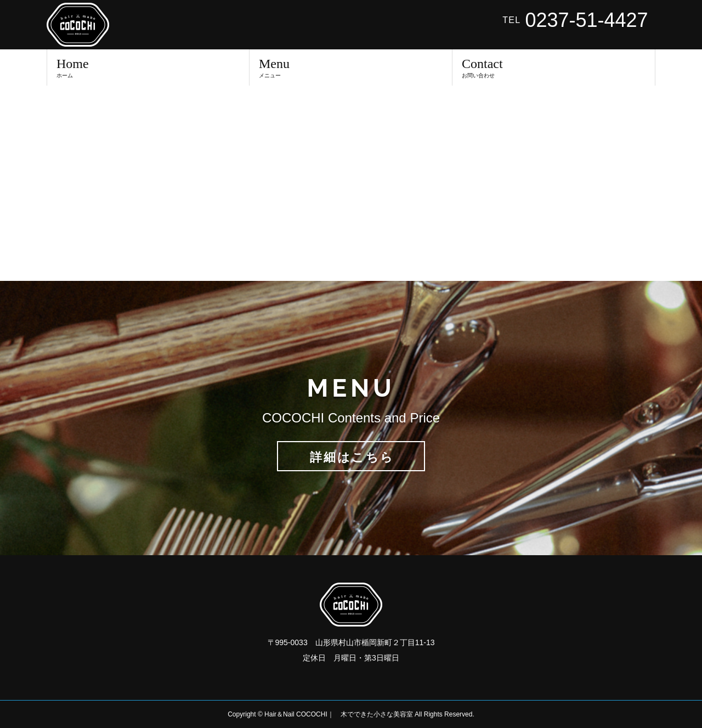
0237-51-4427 (586, 20)
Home (148, 67)
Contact (554, 67)
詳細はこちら (352, 457)
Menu (351, 67)
